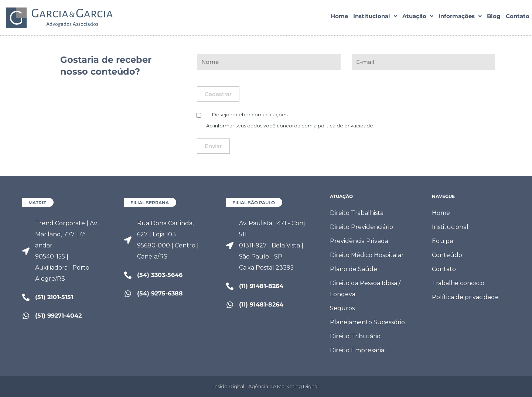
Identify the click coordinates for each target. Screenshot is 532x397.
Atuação (418, 17)
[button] (375, 17)
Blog (494, 17)
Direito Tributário (355, 336)
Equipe (443, 241)
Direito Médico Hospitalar (367, 255)
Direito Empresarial (358, 350)
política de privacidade (345, 126)
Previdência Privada (359, 241)
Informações (460, 17)
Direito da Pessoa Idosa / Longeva (365, 289)
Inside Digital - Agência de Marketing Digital (266, 386)
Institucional (375, 17)
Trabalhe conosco (458, 283)
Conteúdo (447, 255)
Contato (518, 17)
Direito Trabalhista (357, 213)
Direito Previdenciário (362, 227)
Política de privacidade (465, 297)
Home (339, 17)
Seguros (342, 308)
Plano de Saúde (354, 269)
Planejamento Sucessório (367, 322)
